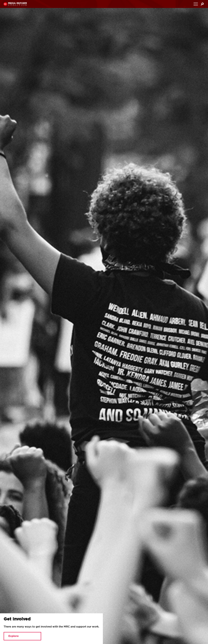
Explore (14, 636)
